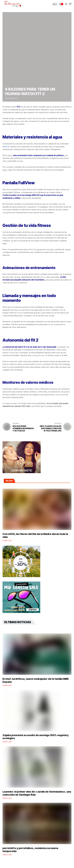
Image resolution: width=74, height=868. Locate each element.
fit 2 (7, 147)
